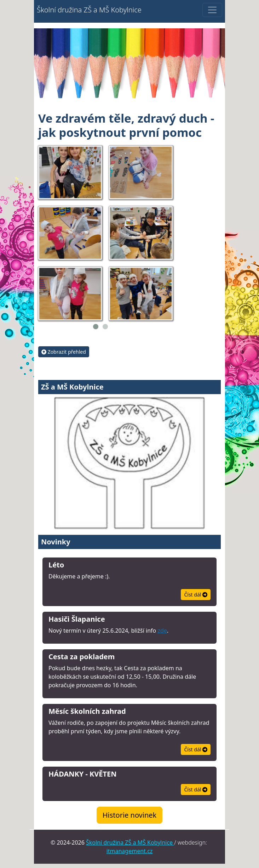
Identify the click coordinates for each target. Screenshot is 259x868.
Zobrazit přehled (64, 352)
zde (162, 631)
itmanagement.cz (130, 851)
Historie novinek (129, 815)
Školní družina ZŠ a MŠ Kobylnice (130, 842)
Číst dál (196, 595)
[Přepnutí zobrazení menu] (212, 10)
